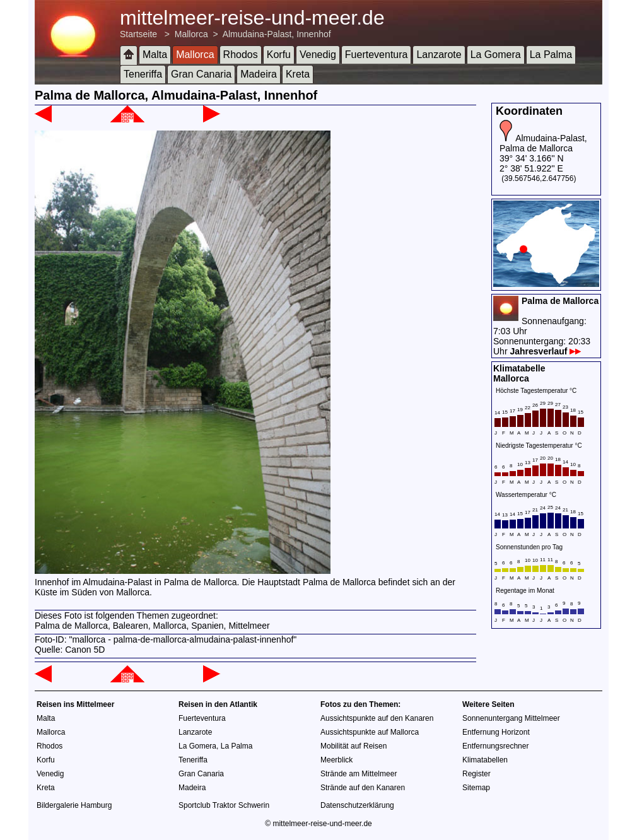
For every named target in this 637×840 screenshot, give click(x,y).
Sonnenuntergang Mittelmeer (511, 718)
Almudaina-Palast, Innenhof (277, 34)
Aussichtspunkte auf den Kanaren (377, 718)
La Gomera (496, 55)
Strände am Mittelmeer (359, 774)
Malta (155, 55)
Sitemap (476, 788)
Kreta (298, 74)
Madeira (259, 74)
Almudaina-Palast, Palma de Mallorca (543, 143)
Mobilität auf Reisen (354, 746)
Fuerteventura (377, 55)
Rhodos (241, 55)
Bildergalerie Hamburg (74, 805)
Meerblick (336, 760)
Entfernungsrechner (495, 746)
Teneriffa (143, 74)
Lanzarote (439, 55)
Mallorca (191, 34)
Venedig (318, 55)
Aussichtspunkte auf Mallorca (370, 732)
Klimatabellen (485, 760)
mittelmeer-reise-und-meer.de (252, 18)
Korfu (279, 55)
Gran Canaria (201, 74)
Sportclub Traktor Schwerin (224, 805)
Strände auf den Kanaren (363, 788)
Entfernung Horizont (496, 732)
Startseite (138, 34)
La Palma (551, 55)
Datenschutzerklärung (357, 805)
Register (476, 774)
